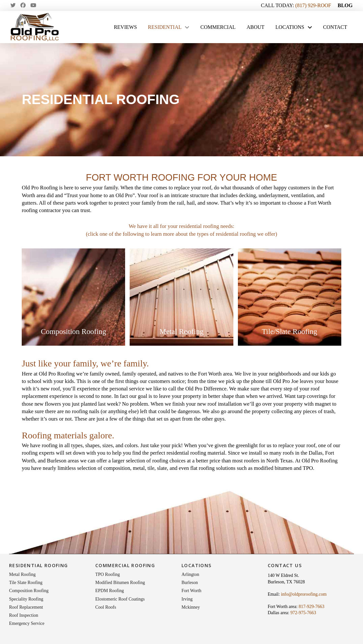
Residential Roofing (39, 565)
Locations (197, 565)
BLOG (345, 5)
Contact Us (285, 565)
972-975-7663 (303, 613)
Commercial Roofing (125, 565)
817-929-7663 (311, 607)
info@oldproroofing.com (304, 594)
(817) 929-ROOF (313, 5)
